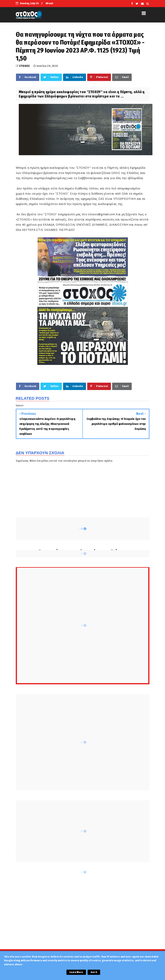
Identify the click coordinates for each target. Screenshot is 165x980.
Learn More (76, 972)
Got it (94, 972)
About (49, 3)
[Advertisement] (83, 913)
